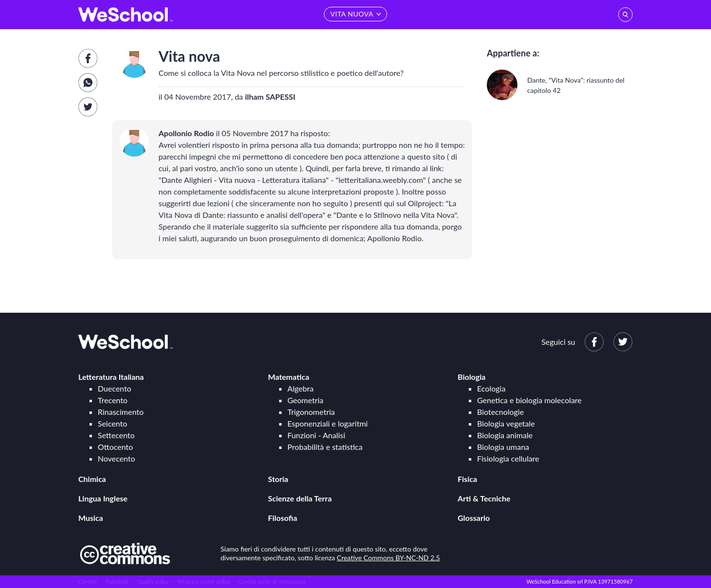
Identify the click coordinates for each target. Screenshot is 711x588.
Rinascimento (121, 412)
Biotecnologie (500, 412)
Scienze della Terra (300, 498)
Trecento (113, 400)
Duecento (115, 388)
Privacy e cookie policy (204, 581)
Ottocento (115, 447)
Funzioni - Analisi (316, 435)
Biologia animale (505, 435)
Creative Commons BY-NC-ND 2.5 (389, 558)
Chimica (92, 479)
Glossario (474, 518)
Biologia (471, 377)
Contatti (88, 581)
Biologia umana (503, 447)
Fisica (467, 479)
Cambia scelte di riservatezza (272, 581)
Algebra (301, 388)
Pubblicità (117, 581)
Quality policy (153, 581)
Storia (278, 479)
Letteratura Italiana (111, 377)
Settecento (116, 435)
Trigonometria (311, 412)
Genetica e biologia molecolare (529, 400)
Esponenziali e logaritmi (328, 423)
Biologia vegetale (506, 423)
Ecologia (491, 388)
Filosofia (283, 518)
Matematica (289, 377)
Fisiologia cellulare (508, 458)
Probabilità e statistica (325, 447)
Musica (91, 518)
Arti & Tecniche (484, 498)
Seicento (112, 423)
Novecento (116, 458)
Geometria (305, 400)
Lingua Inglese (103, 498)
